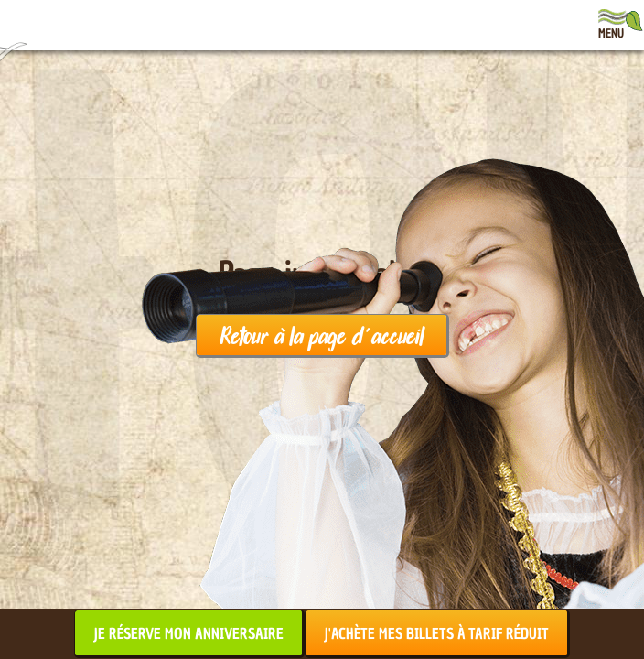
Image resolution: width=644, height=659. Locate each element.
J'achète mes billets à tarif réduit (436, 633)
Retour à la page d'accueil (322, 335)
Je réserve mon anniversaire (188, 633)
